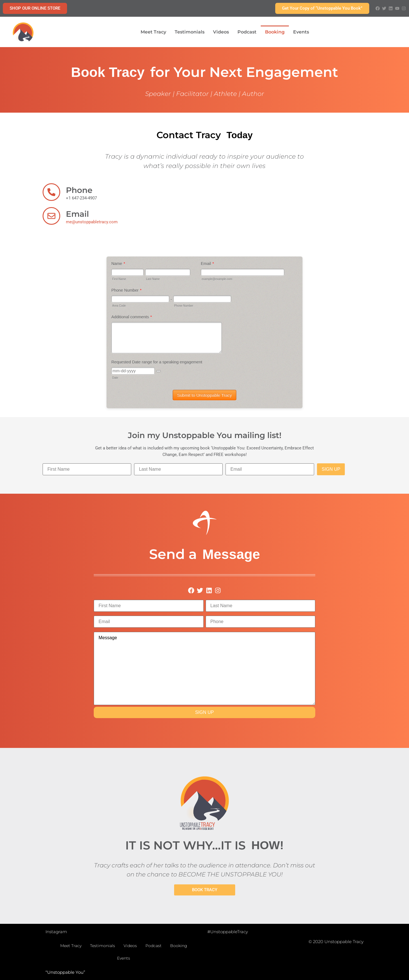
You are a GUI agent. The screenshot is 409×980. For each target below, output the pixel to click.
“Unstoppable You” (65, 972)
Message (204, 668)
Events (301, 32)
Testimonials (190, 32)
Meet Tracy (153, 32)
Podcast (247, 32)
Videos (221, 32)
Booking (275, 32)
